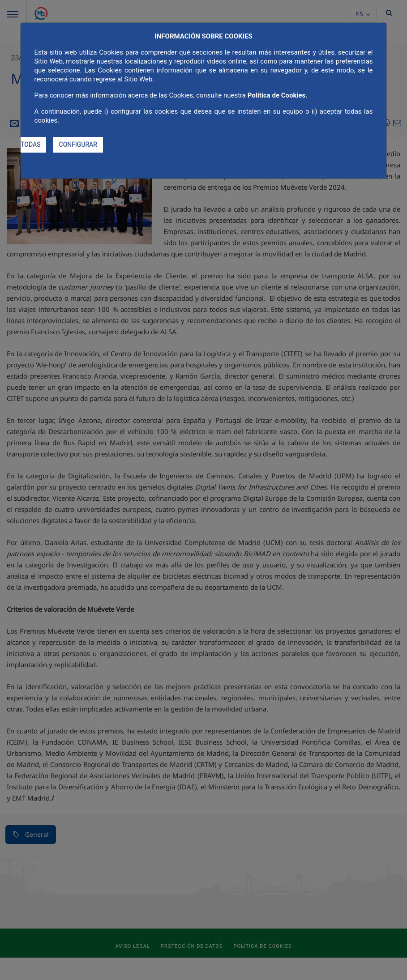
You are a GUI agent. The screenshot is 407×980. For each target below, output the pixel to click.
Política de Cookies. (278, 95)
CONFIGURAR (78, 145)
